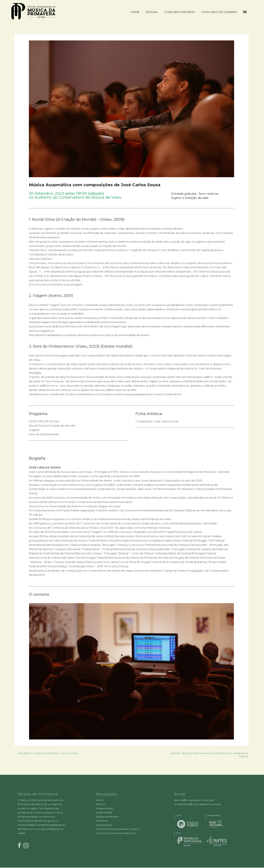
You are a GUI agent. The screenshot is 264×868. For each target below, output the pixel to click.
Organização (104, 825)
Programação (105, 808)
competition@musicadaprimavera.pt (198, 804)
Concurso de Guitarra (219, 12)
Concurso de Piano (180, 12)
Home (135, 12)
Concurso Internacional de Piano (116, 833)
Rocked (20, 868)
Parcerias (102, 821)
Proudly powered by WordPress (16, 868)
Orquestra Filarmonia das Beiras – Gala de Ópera (48, 753)
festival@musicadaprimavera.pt (194, 800)
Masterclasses (104, 812)
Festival (152, 12)
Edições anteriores (107, 817)
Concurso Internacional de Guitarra (118, 829)
